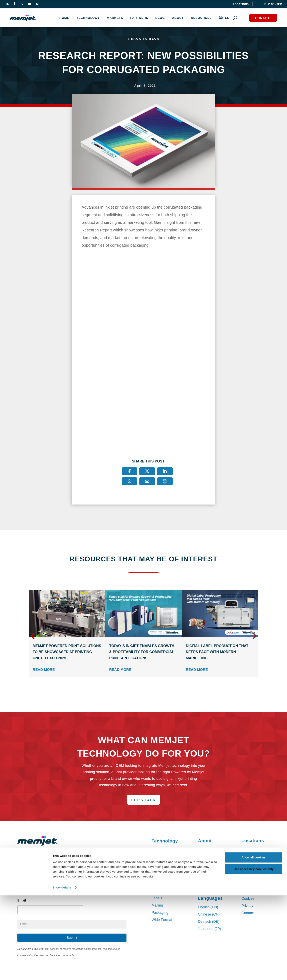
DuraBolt (159, 872)
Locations (241, 4)
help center (272, 4)
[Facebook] (129, 472)
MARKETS (115, 18)
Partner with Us (210, 850)
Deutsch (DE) (209, 922)
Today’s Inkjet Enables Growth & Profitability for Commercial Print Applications (142, 653)
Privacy (247, 907)
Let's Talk (143, 801)
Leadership (207, 858)
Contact (263, 18)
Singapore (250, 873)
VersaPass (160, 851)
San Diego (250, 858)
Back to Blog (146, 39)
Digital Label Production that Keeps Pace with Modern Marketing (217, 653)
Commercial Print (165, 892)
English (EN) (208, 908)
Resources (201, 18)
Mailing (157, 906)
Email (22, 901)
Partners (139, 18)
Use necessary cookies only (254, 954)
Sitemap (248, 892)
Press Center (208, 872)
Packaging (160, 914)
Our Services (208, 887)
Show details (62, 972)
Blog (160, 18)
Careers (204, 879)
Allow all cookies (254, 942)
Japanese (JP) (209, 930)
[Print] (165, 482)
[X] (147, 472)
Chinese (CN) (209, 915)
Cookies (248, 899)
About (178, 18)
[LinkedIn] (165, 472)
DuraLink (159, 858)
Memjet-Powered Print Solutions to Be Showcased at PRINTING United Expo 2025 (67, 653)
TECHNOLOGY (88, 18)
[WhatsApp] (129, 482)
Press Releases (210, 865)
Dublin (246, 865)
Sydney (247, 851)
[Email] (147, 482)
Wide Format (162, 921)
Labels (157, 899)
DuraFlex (159, 865)
